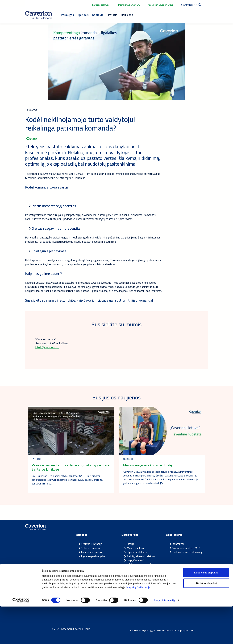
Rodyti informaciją (164, 638)
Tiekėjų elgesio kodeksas (141, 556)
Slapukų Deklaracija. (139, 625)
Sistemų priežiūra (91, 548)
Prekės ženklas (135, 581)
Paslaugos (67, 15)
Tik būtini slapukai (206, 621)
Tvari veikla (133, 577)
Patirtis (113, 15)
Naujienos (127, 15)
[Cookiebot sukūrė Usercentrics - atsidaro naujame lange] (21, 638)
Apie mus (83, 15)
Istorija (131, 544)
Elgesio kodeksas (137, 552)
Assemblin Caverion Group (161, 5)
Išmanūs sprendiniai (92, 552)
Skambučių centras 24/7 (186, 548)
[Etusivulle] (39, 15)
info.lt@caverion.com (47, 347)
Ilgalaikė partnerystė (93, 556)
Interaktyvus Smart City (129, 5)
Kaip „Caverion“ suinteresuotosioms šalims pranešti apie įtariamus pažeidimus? (142, 566)
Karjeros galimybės (101, 5)
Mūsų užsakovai (136, 548)
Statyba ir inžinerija (92, 544)
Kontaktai (98, 15)
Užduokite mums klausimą (187, 552)
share (31, 139)
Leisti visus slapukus (206, 610)
